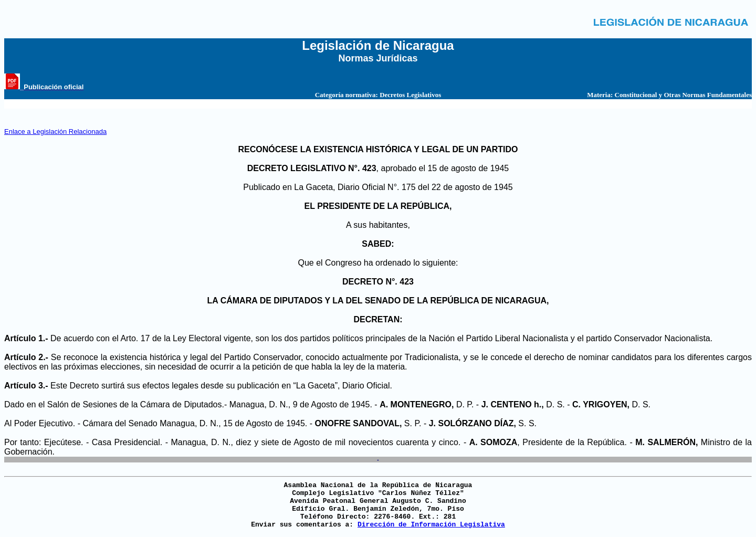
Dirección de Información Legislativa (431, 525)
